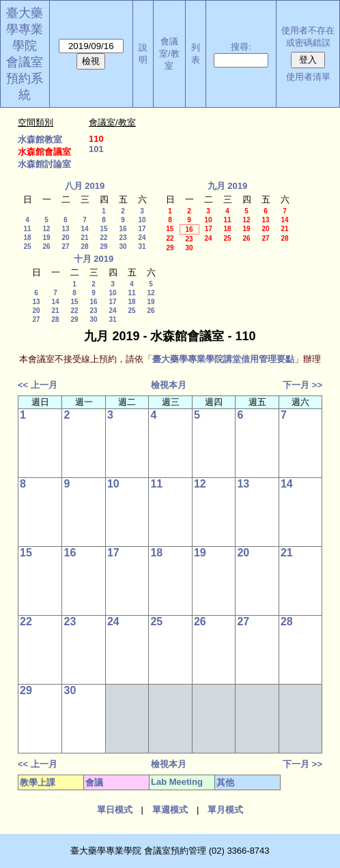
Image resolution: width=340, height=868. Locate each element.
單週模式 (170, 810)
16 (123, 229)
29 (103, 246)
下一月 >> (302, 385)
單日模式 (115, 810)
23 (123, 238)
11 (27, 229)
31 (142, 246)
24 (142, 238)
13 (65, 229)
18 (27, 238)
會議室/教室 (169, 54)
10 (142, 220)
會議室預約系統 (25, 78)
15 (103, 229)
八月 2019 (85, 186)
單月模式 (225, 810)
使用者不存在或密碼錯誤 (308, 36)
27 (65, 246)
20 (65, 238)
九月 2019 (228, 186)
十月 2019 (94, 259)
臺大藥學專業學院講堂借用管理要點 (223, 359)
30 (123, 246)
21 (84, 238)
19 (46, 238)
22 (103, 238)
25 (27, 246)
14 (84, 229)
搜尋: (241, 47)
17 (142, 229)
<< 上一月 (38, 385)
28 (84, 246)
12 (46, 229)
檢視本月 (169, 385)
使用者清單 (308, 77)
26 (46, 246)
